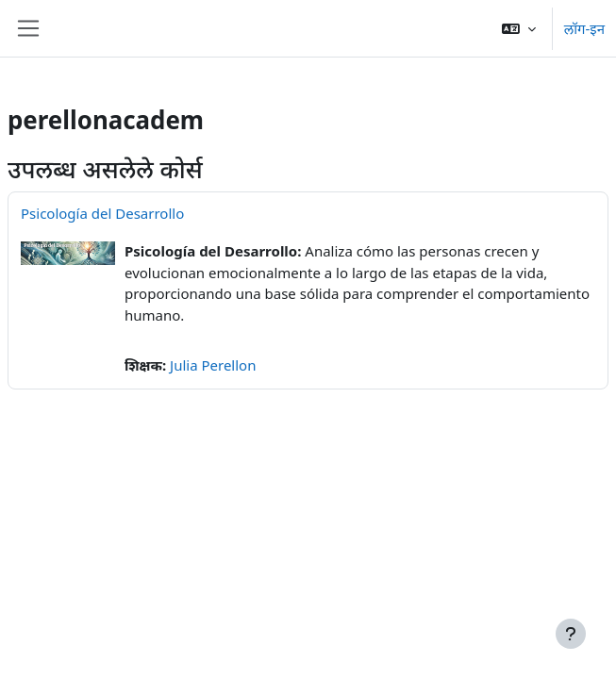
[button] (519, 28)
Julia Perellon (213, 365)
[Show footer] (571, 634)
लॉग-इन (584, 28)
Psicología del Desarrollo (102, 213)
